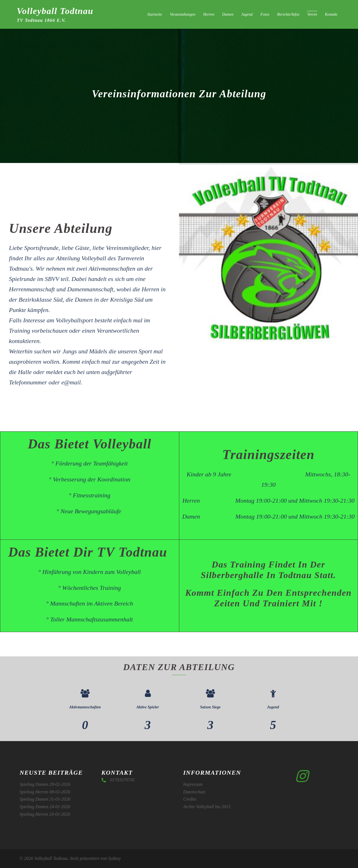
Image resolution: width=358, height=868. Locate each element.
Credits (190, 799)
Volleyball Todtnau (55, 11)
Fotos (265, 14)
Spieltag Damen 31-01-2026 (45, 799)
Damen (228, 14)
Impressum (193, 784)
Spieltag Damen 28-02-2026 (45, 784)
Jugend (247, 14)
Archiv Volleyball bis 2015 (207, 807)
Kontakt (331, 14)
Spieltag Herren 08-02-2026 (45, 792)
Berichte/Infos (288, 14)
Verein (312, 14)
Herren (209, 14)
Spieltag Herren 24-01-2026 (45, 814)
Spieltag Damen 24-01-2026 (45, 807)
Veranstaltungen (182, 14)
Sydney (114, 858)
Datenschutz (194, 792)
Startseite (155, 14)
